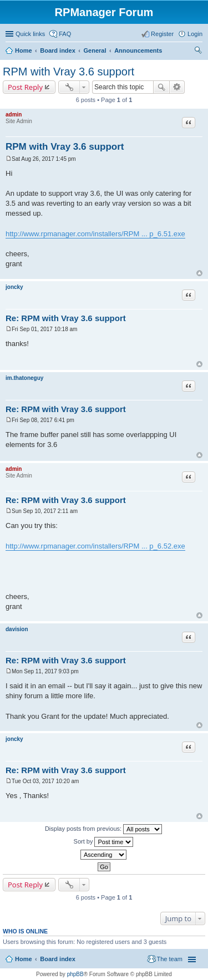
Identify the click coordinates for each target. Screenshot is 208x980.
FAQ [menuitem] (65, 34)
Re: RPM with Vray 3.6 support (66, 318)
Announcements (138, 50)
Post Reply (25, 87)
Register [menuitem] (162, 34)
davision (17, 629)
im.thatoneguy (24, 378)
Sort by (104, 842)
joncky (14, 287)
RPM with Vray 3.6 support (69, 72)
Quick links (30, 34)
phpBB (75, 974)
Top (199, 273)
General (95, 50)
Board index (58, 50)
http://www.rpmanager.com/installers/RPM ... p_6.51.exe (95, 234)
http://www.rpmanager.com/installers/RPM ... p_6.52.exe (95, 546)
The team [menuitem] (170, 959)
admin (14, 115)
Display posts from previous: (103, 829)
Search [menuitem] (198, 52)
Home (24, 50)
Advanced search (177, 87)
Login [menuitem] (195, 34)
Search (161, 87)
